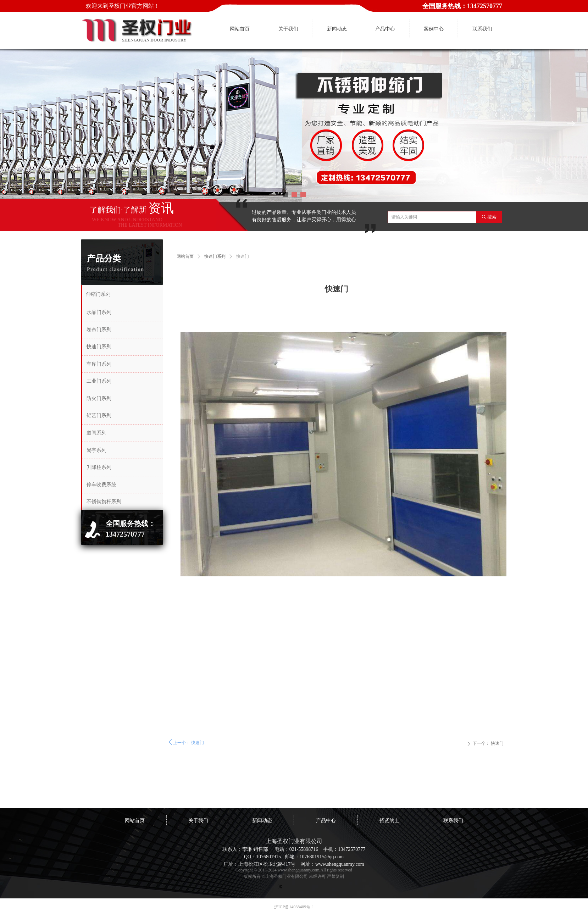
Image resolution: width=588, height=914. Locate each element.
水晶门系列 (99, 312)
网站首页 (185, 256)
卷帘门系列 (99, 330)
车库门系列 (99, 364)
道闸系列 (96, 433)
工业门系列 (99, 381)
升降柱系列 (99, 467)
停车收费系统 (101, 485)
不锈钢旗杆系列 (104, 502)
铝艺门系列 (99, 416)
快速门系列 (215, 256)
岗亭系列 (96, 450)
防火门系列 (99, 398)
